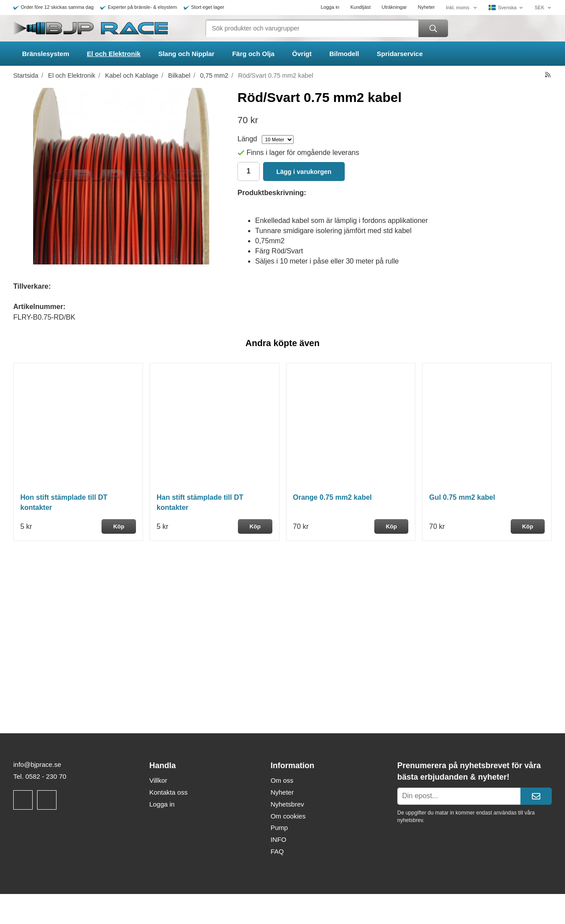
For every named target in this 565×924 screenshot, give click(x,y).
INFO (279, 839)
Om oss (282, 780)
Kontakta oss (168, 792)
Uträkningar (394, 7)
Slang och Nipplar (186, 54)
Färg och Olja (253, 54)
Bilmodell (344, 54)
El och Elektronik (114, 54)
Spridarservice (400, 54)
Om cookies (288, 816)
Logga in (330, 7)
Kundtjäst (361, 7)
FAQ (277, 851)
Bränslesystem (46, 54)
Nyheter (426, 7)
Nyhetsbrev (287, 804)
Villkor (158, 780)
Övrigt (302, 54)
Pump (279, 828)
